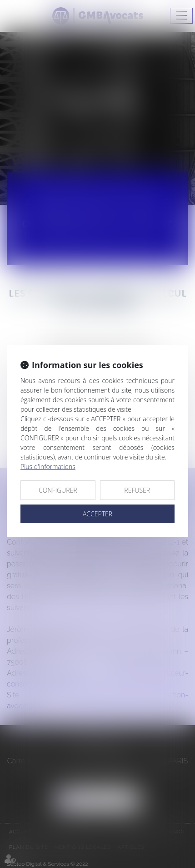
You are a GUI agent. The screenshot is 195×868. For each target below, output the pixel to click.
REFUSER (137, 490)
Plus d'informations (48, 467)
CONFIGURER (58, 490)
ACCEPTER (97, 514)
